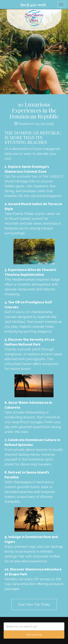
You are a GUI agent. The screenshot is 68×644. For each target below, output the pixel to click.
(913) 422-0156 (33, 5)
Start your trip (34, 635)
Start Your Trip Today (34, 604)
